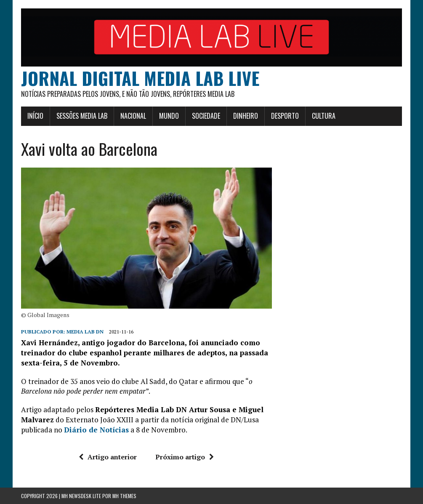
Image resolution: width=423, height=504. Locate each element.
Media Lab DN (85, 332)
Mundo (169, 116)
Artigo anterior (108, 457)
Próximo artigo (185, 457)
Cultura (324, 116)
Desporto (285, 116)
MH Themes (124, 496)
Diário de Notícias (96, 430)
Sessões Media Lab (82, 116)
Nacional (133, 116)
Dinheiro (246, 116)
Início (35, 116)
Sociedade (206, 116)
